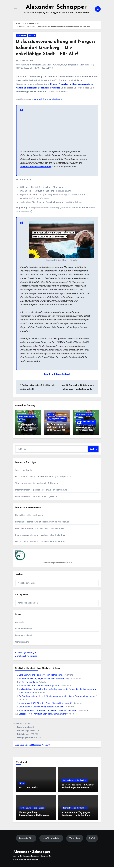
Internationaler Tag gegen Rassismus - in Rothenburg (44, 679)
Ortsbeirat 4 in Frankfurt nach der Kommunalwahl (42, 715)
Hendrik (19, 523)
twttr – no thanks (24, 471)
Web (22, 784)
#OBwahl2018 (47, 70)
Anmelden (20, 623)
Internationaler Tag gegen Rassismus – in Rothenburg (41, 491)
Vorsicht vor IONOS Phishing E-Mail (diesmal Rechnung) (45, 704)
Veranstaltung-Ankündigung (48, 101)
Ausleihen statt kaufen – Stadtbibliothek (44, 529)
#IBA (63, 67)
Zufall (92, 839)
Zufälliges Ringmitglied (26, 657)
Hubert (19, 516)
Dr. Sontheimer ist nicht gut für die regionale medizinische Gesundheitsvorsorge (57, 697)
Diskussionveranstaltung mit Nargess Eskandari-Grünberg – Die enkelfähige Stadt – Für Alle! (56, 50)
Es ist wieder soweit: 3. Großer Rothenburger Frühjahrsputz (44, 477)
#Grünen (56, 67)
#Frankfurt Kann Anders (41, 67)
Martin (18, 542)
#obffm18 (35, 70)
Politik (32, 37)
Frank (18, 529)
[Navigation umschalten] (15, 10)
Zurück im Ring (26, 839)
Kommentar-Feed (24, 636)
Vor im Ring (75, 839)
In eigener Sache (27, 418)
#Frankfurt (24, 67)
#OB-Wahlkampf (23, 70)
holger (18, 536)
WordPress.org (22, 643)
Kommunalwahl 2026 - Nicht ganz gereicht (39, 686)
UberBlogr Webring (25, 653)
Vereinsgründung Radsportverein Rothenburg (37, 484)
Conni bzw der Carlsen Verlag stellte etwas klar (41, 708)
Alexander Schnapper (56, 8)
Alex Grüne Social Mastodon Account (33, 746)
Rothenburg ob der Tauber (57, 421)
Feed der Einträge (24, 629)
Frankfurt (21, 37)
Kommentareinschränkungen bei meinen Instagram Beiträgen (48, 711)
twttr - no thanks (27, 683)
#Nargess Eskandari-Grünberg (80, 67)
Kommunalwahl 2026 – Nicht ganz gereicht (26, 429)
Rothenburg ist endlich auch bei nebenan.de (48, 523)
